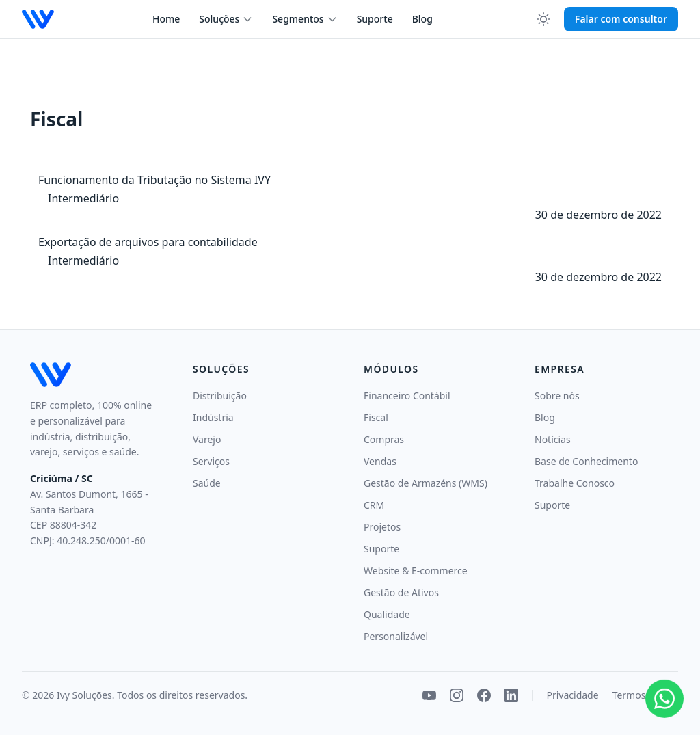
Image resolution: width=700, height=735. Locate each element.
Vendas (380, 461)
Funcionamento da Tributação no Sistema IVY (154, 180)
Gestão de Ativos (401, 592)
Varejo (207, 439)
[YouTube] (429, 695)
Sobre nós (557, 396)
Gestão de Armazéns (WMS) (426, 483)
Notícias (553, 439)
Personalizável (396, 636)
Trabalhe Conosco (575, 483)
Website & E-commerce (416, 571)
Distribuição (220, 396)
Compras (384, 439)
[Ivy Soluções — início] (94, 375)
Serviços (211, 461)
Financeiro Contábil (407, 396)
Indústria (213, 417)
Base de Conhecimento (586, 461)
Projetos (382, 527)
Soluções (226, 19)
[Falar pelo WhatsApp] (664, 697)
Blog (422, 19)
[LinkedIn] (511, 695)
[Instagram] (457, 695)
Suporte (375, 19)
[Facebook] (484, 695)
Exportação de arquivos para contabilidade (148, 242)
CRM (374, 505)
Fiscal (376, 417)
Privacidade (572, 695)
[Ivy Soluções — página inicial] (38, 19)
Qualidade (387, 614)
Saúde (207, 483)
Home (166, 19)
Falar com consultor (621, 19)
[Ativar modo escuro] (543, 19)
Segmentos (305, 19)
